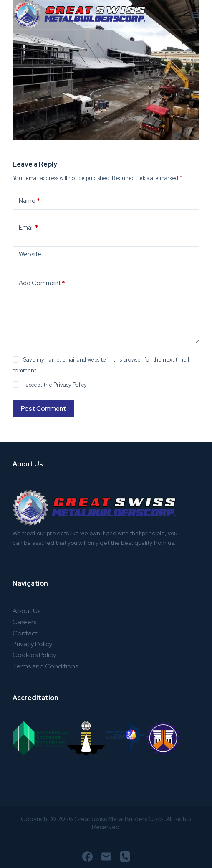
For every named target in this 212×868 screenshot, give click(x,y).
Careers (24, 622)
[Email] (106, 857)
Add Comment (42, 283)
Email (29, 228)
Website (30, 254)
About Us (26, 611)
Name (29, 201)
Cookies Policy (34, 655)
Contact (25, 633)
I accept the (55, 385)
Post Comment (43, 409)
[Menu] (196, 15)
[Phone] (125, 857)
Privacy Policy (70, 385)
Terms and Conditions (45, 666)
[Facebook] (87, 857)
